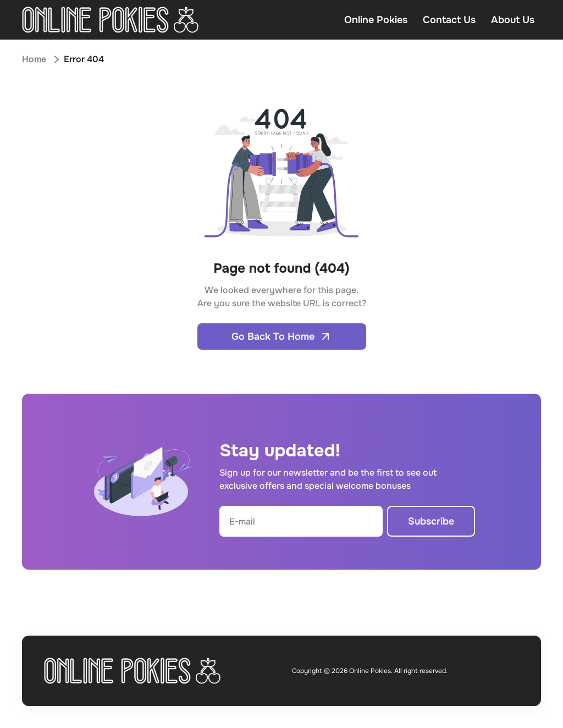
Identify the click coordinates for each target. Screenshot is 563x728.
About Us (513, 20)
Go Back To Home (282, 337)
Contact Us (449, 20)
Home (34, 59)
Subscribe (431, 521)
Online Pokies (376, 20)
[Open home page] (110, 20)
